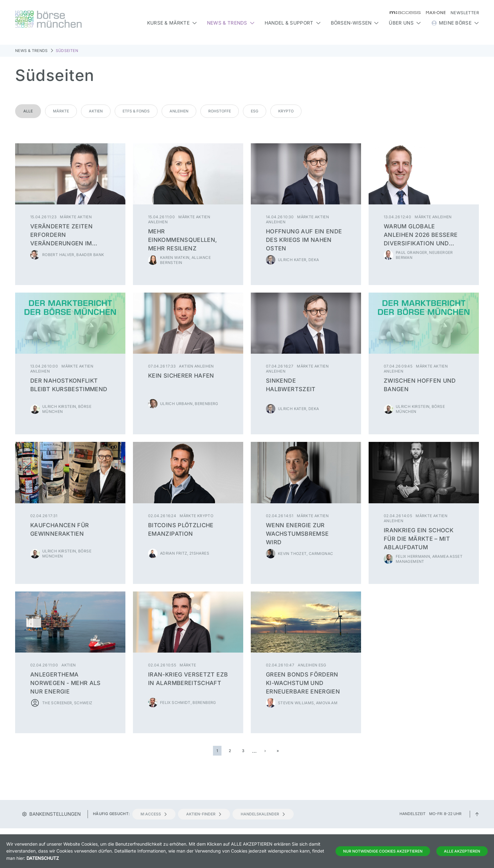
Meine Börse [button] (455, 23)
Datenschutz (43, 858)
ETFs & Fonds (136, 111)
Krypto (286, 111)
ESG (255, 111)
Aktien (96, 111)
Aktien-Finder (204, 814)
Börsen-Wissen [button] (355, 23)
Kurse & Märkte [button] (172, 23)
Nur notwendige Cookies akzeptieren (383, 851)
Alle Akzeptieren (462, 851)
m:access (154, 814)
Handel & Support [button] (293, 23)
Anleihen (179, 111)
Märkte (61, 111)
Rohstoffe (220, 111)
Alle (28, 111)
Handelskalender (263, 814)
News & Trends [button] (231, 23)
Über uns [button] (405, 23)
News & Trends (32, 51)
